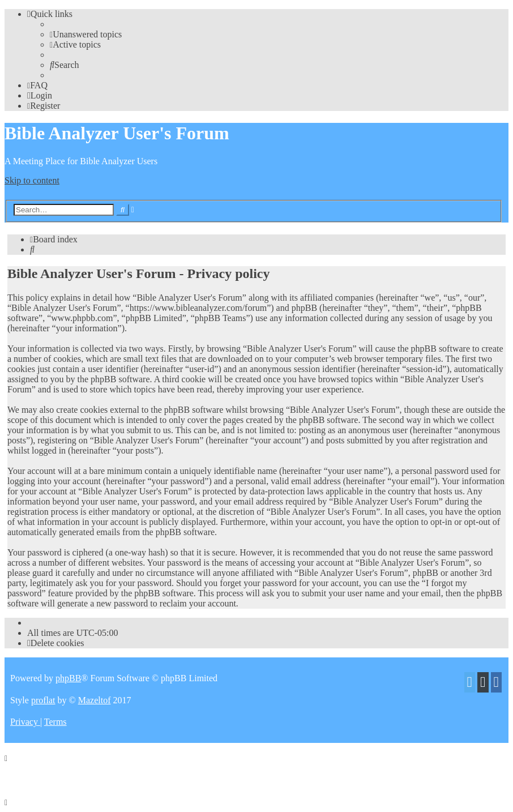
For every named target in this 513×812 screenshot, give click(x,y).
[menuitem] (86, 34)
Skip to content (32, 180)
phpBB (68, 678)
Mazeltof (95, 700)
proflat (43, 700)
